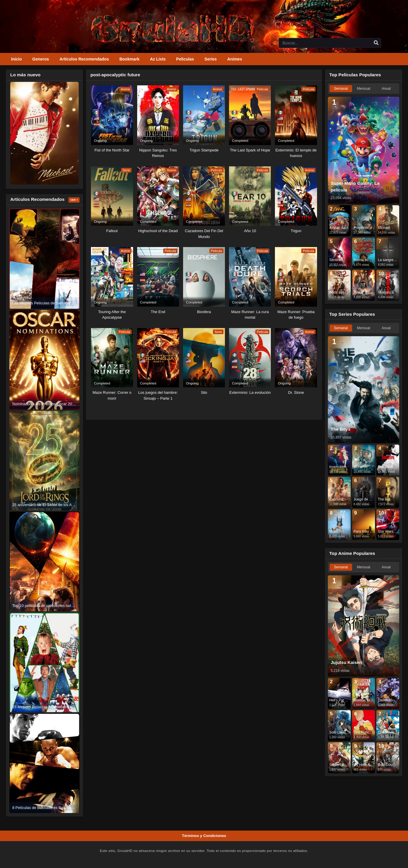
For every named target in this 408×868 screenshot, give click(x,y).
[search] (376, 43)
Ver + (74, 200)
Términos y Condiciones (204, 836)
